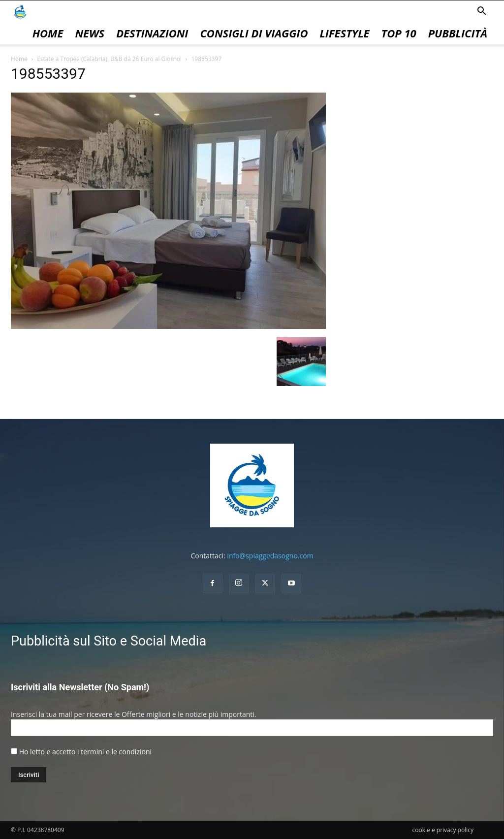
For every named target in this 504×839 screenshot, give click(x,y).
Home (48, 33)
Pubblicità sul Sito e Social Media (109, 641)
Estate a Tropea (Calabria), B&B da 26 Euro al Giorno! (109, 59)
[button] (481, 12)
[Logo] (20, 11)
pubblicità (458, 33)
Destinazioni (152, 33)
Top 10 (399, 33)
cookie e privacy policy (443, 830)
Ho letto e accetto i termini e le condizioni (85, 752)
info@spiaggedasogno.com (270, 556)
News (90, 33)
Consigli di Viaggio (254, 33)
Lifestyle (344, 33)
